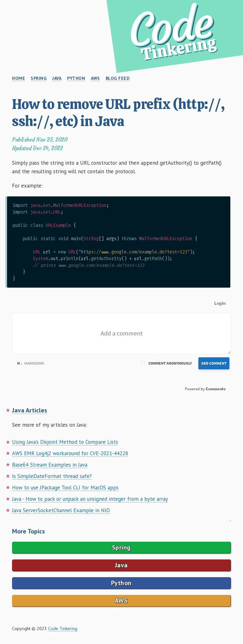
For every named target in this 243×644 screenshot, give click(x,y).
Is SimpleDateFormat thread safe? (52, 476)
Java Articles (30, 410)
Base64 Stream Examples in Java (50, 465)
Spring (121, 547)
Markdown (31, 363)
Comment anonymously (170, 363)
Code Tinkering (63, 628)
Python (121, 583)
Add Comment (214, 363)
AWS (121, 601)
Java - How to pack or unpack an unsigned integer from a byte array (90, 499)
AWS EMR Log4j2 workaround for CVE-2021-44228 (70, 453)
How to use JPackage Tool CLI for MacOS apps (65, 488)
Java (121, 565)
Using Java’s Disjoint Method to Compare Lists (65, 442)
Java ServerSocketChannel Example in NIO (61, 510)
